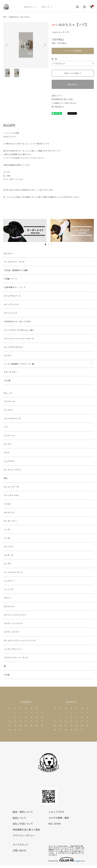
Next (45, 45)
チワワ (7, 453)
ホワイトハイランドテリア (15, 615)
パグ (6, 427)
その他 (7, 675)
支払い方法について (23, 824)
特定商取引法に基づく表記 (62, 99)
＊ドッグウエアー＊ (12, 296)
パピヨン (8, 504)
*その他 (7, 380)
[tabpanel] (25, 230)
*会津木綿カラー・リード (15, 287)
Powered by (66, 859)
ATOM (57, 824)
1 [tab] (45, 244)
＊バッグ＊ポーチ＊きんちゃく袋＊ (19, 330)
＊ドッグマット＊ (11, 304)
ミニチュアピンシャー (13, 649)
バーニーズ (8, 589)
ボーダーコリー (10, 521)
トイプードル (9, 436)
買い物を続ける (58, 107)
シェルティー (9, 581)
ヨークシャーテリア (12, 470)
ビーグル (8, 564)
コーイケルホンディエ (13, 572)
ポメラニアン (9, 512)
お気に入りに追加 (73, 73)
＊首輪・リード (10, 279)
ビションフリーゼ (11, 487)
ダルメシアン (9, 606)
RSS (51, 824)
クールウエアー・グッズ (14, 262)
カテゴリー (29, 7)
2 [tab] (48, 244)
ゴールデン (8, 410)
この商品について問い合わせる (64, 103)
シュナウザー (9, 461)
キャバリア (9, 547)
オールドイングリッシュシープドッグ (20, 640)
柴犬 (6, 478)
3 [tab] (52, 244)
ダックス (8, 444)
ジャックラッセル (11, 495)
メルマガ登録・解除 (59, 818)
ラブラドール (9, 401)
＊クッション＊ (10, 313)
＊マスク (8, 356)
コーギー (8, 538)
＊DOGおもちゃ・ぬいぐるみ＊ (19, 17)
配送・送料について (23, 812)
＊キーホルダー (10, 372)
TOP (5, 17)
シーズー (8, 529)
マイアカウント (21, 845)
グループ (45, 7)
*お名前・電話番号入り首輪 (16, 270)
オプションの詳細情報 (73, 51)
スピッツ (8, 598)
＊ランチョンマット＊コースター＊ (19, 339)
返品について (57, 95)
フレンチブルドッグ (12, 418)
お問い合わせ (19, 850)
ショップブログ (56, 812)
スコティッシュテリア (13, 623)
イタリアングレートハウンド (16, 658)
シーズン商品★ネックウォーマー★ (19, 364)
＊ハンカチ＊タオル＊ (13, 347)
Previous (7, 45)
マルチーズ (8, 555)
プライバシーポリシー (24, 835)
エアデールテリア (11, 632)
